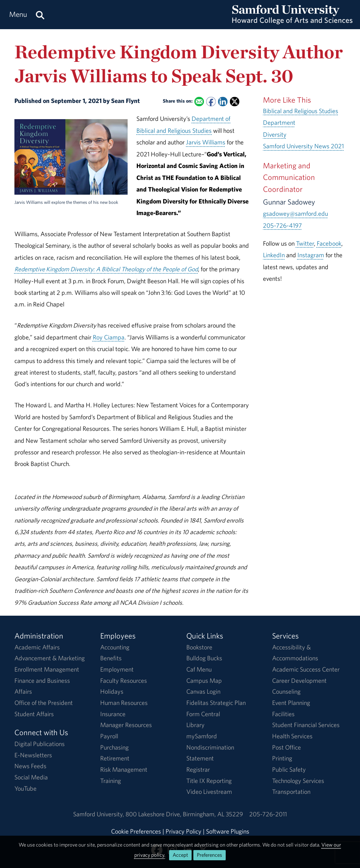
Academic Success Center (306, 669)
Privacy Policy (184, 831)
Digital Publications (40, 744)
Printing (282, 758)
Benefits (111, 658)
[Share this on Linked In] (223, 102)
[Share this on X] (235, 102)
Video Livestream (209, 792)
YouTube (25, 788)
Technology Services (298, 781)
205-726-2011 (268, 814)
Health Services (292, 736)
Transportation (291, 792)
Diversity (275, 134)
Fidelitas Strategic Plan (216, 703)
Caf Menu (199, 669)
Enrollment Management (47, 669)
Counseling (286, 691)
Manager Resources (126, 725)
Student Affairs (34, 714)
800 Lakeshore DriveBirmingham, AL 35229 (184, 814)
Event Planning (291, 703)
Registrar (198, 769)
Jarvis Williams (206, 142)
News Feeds (30, 766)
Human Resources (124, 703)
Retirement (115, 758)
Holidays (112, 691)
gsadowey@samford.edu (295, 213)
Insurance (113, 714)
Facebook (329, 243)
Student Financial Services (306, 725)
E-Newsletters (33, 755)
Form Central (203, 714)
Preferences (210, 855)
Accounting (115, 647)
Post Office (287, 747)
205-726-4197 (282, 225)
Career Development (299, 681)
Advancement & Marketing (50, 658)
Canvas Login (203, 691)
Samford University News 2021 (303, 146)
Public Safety (289, 769)
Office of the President (44, 703)
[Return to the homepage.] (292, 21)
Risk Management (124, 769)
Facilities (283, 714)
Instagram (311, 255)
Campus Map (204, 681)
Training (111, 781)
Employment (117, 669)
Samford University (99, 814)
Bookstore (199, 647)
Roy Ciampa (109, 337)
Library (195, 725)
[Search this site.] (40, 15)
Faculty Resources (124, 681)
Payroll (109, 736)
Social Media (31, 777)
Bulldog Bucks (204, 658)
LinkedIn (274, 255)
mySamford (202, 736)
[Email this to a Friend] (199, 102)
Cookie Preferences (136, 831)
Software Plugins (228, 831)
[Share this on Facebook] (211, 102)
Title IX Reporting (209, 781)
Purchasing (114, 747)
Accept (180, 855)
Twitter (305, 243)
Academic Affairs (37, 647)
